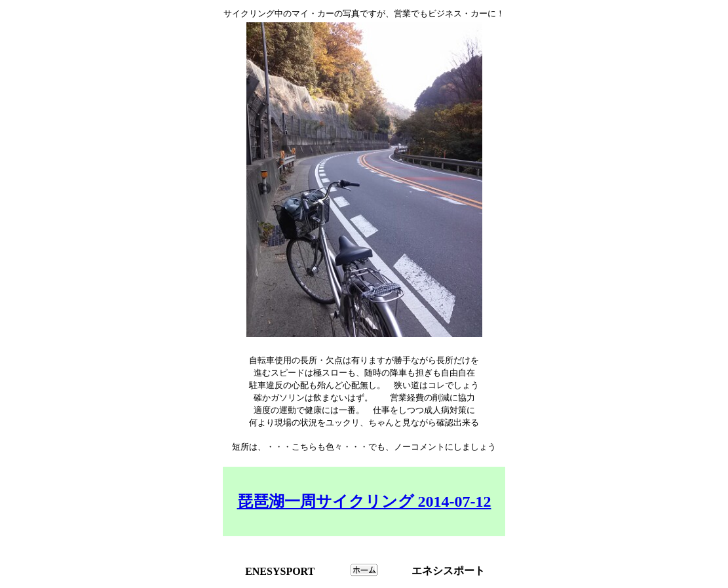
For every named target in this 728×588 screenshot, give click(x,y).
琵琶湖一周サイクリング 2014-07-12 (364, 501)
